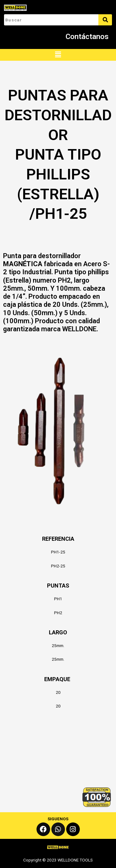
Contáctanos (87, 37)
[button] (58, 55)
